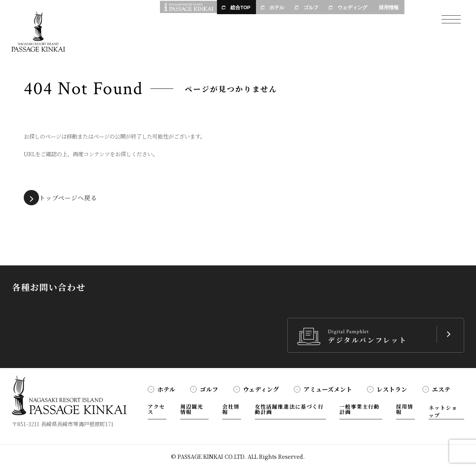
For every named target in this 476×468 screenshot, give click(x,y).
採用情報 (405, 410)
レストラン (392, 389)
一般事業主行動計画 (359, 410)
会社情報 (231, 410)
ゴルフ (209, 389)
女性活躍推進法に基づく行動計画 (289, 410)
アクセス (156, 410)
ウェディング (261, 389)
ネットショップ (443, 411)
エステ (441, 389)
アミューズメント (328, 389)
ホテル (166, 389)
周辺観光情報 (192, 410)
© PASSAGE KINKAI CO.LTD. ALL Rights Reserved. (238, 456)
